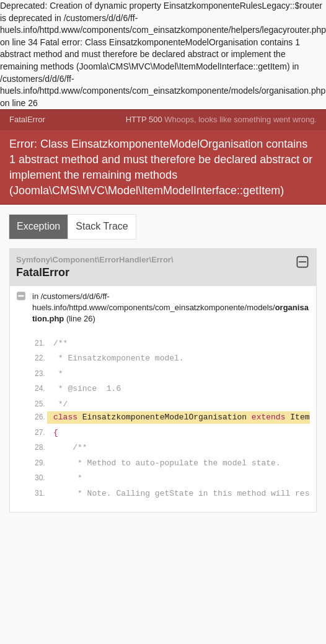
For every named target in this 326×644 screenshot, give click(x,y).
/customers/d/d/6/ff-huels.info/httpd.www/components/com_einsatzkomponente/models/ (170, 307)
